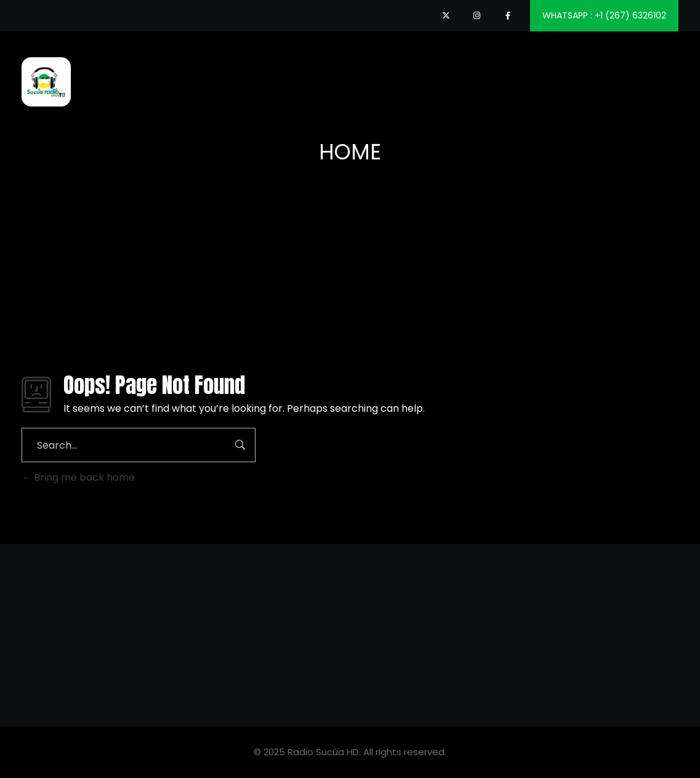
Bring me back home (78, 477)
